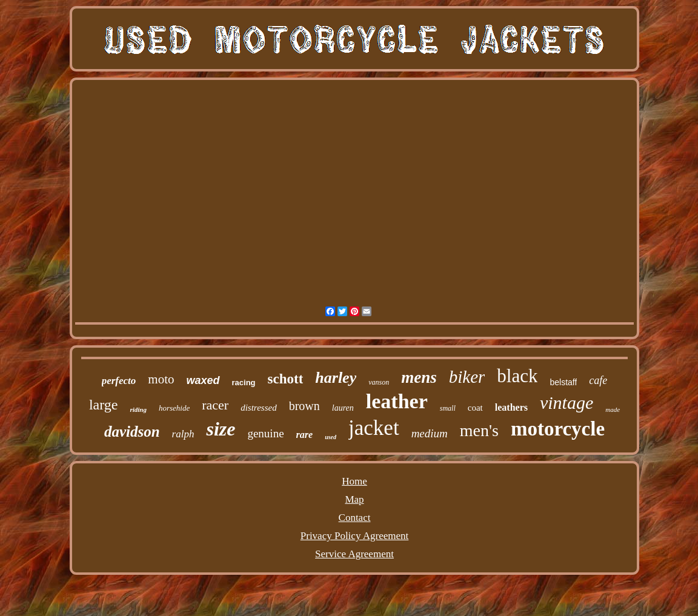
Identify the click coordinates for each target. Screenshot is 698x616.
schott (286, 379)
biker (467, 377)
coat (475, 408)
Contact (355, 518)
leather (397, 401)
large (104, 405)
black (517, 376)
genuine (265, 433)
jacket (374, 428)
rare (305, 435)
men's (479, 430)
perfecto (119, 381)
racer (215, 405)
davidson (132, 432)
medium (430, 433)
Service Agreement (354, 554)
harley (336, 378)
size (221, 429)
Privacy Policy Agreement (354, 536)
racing (244, 383)
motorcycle (558, 429)
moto (161, 379)
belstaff (563, 382)
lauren (343, 408)
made (613, 409)
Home (354, 481)
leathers (511, 407)
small (448, 408)
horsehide (174, 408)
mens (419, 377)
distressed (258, 408)
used (331, 437)
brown (304, 406)
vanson (379, 382)
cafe (598, 380)
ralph (183, 434)
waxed (203, 380)
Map (354, 499)
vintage (567, 402)
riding (138, 409)
